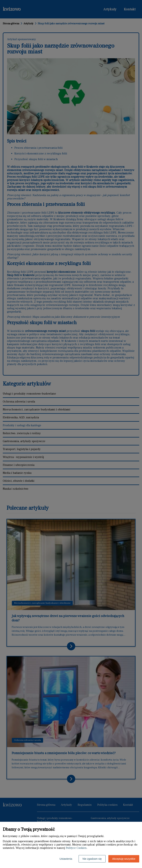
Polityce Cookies (76, 848)
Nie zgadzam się (92, 859)
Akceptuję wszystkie (124, 859)
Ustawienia (66, 859)
